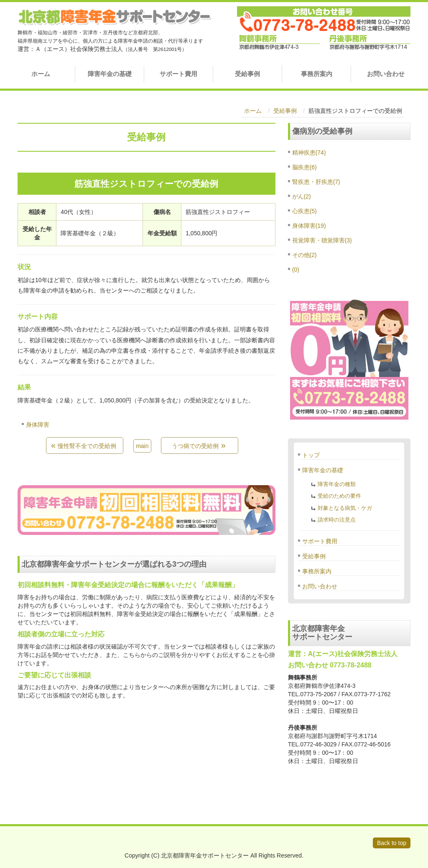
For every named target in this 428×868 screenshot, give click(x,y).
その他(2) (304, 255)
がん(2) (302, 196)
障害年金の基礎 (110, 74)
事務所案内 (317, 74)
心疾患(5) (304, 211)
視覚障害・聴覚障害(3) (322, 240)
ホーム (41, 74)
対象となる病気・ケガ (345, 508)
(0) (296, 270)
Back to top (392, 843)
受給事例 (247, 74)
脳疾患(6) (304, 167)
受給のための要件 (339, 496)
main (142, 446)
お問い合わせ (386, 74)
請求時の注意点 (337, 520)
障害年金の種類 (337, 484)
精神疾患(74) (309, 153)
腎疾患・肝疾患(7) (316, 182)
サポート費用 (178, 74)
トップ (311, 455)
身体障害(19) (309, 226)
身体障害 (38, 425)
